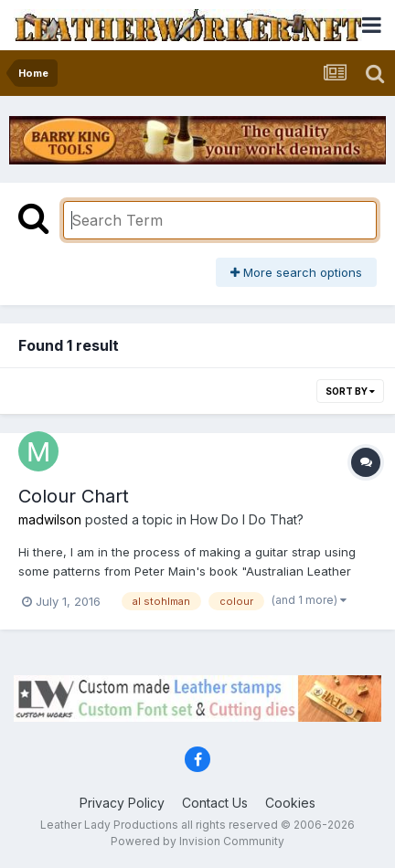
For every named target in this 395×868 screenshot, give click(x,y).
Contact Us (215, 803)
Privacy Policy (122, 803)
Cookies (290, 803)
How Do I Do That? (247, 519)
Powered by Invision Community (197, 841)
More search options (296, 272)
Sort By (350, 391)
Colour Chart (74, 496)
